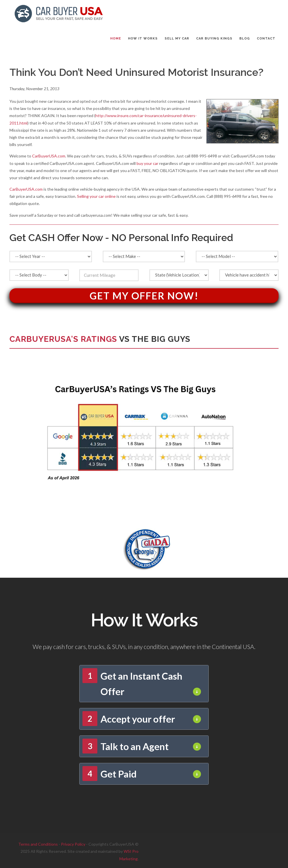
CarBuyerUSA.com (49, 156)
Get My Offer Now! (144, 296)
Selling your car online (96, 196)
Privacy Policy (73, 844)
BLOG (245, 39)
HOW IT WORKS (143, 39)
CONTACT (266, 39)
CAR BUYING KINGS (214, 39)
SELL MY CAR (177, 39)
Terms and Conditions (38, 844)
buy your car (147, 163)
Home (116, 39)
